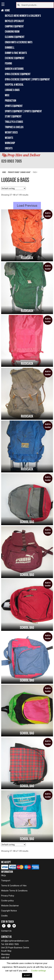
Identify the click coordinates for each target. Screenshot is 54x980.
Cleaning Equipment (15, 37)
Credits (9, 148)
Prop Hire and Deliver (24, 155)
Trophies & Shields (14, 127)
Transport (6, 881)
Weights (9, 138)
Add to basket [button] (48, 215)
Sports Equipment (14, 106)
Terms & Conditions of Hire (14, 886)
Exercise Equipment (15, 58)
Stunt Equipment (13, 116)
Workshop (10, 143)
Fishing (8, 63)
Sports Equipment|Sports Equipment (23, 111)
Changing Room (12, 31)
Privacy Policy (8, 896)
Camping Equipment (14, 26)
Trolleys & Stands (14, 122)
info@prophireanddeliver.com (15, 941)
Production (11, 101)
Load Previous (27, 206)
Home (7, 10)
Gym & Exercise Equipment (18, 74)
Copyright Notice (9, 911)
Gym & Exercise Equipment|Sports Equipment (27, 79)
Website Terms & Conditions (14, 891)
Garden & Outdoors (14, 69)
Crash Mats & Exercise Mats (19, 42)
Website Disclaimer (10, 906)
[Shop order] (13, 188)
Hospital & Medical (14, 85)
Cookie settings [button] (39, 971)
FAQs (4, 876)
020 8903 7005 (12, 161)
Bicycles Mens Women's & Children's (23, 16)
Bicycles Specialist (14, 21)
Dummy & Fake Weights (16, 53)
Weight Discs (11, 132)
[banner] (27, 160)
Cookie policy (7, 901)
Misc (7, 95)
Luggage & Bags (12, 90)
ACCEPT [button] (27, 975)
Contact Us (6, 931)
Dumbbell (10, 47)
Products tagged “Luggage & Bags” (19, 172)
